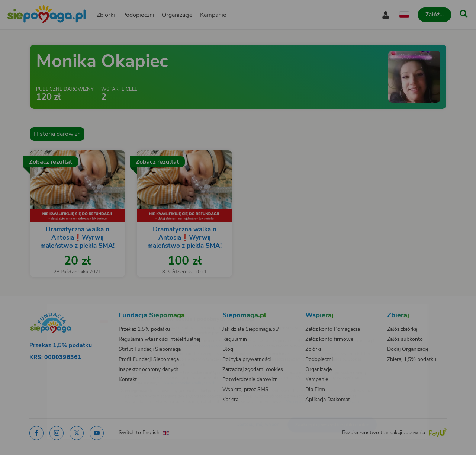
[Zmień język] (75, 308)
